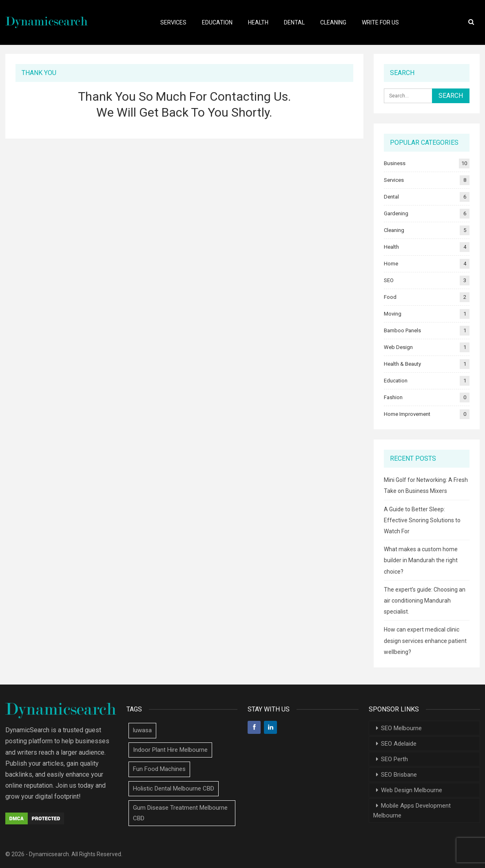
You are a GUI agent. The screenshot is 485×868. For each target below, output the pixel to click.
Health (258, 22)
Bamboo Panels (402, 330)
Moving (393, 314)
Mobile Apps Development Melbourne (412, 811)
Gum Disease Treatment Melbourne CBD (180, 813)
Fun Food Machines (159, 769)
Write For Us (380, 22)
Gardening (396, 213)
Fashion (393, 397)
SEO (389, 280)
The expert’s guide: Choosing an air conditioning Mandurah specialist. (425, 601)
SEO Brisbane (399, 775)
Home (391, 264)
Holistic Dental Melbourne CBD (174, 788)
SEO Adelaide (399, 744)
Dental (294, 22)
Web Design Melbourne (412, 790)
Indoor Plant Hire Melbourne (170, 750)
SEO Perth (394, 759)
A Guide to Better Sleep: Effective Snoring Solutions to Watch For (422, 520)
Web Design (398, 347)
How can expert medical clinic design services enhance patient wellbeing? (425, 641)
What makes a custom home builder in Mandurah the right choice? (421, 560)
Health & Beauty (402, 364)
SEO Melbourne (401, 728)
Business (395, 163)
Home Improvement (407, 414)
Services (173, 22)
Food (390, 297)
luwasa (142, 730)
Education (217, 22)
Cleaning (333, 22)
